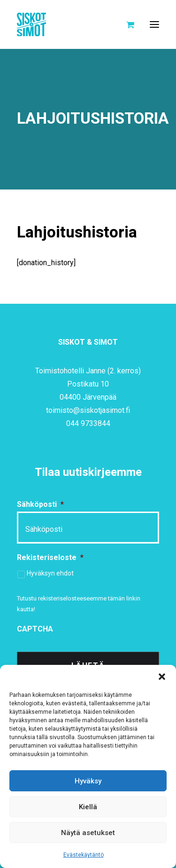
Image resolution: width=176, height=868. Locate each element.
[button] (162, 677)
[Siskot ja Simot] (31, 24)
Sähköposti (40, 504)
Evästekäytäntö (84, 855)
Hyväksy (88, 781)
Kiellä (88, 807)
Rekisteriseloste (50, 557)
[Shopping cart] (126, 24)
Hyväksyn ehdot (50, 573)
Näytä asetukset (88, 833)
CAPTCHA (35, 629)
